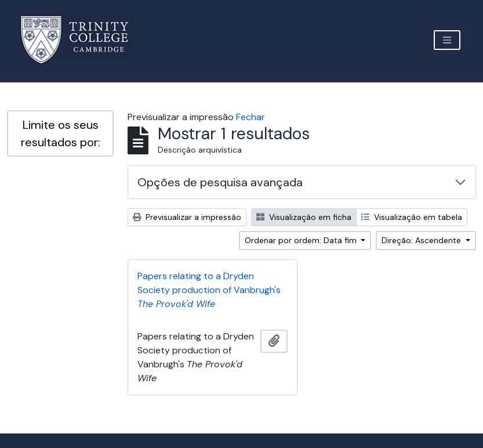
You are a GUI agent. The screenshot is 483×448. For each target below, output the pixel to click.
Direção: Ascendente (422, 240)
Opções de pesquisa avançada (220, 182)
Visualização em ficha (304, 217)
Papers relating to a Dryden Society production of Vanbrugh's (209, 290)
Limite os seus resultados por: (61, 133)
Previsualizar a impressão (187, 217)
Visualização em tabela (412, 217)
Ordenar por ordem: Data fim (302, 240)
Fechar (250, 117)
